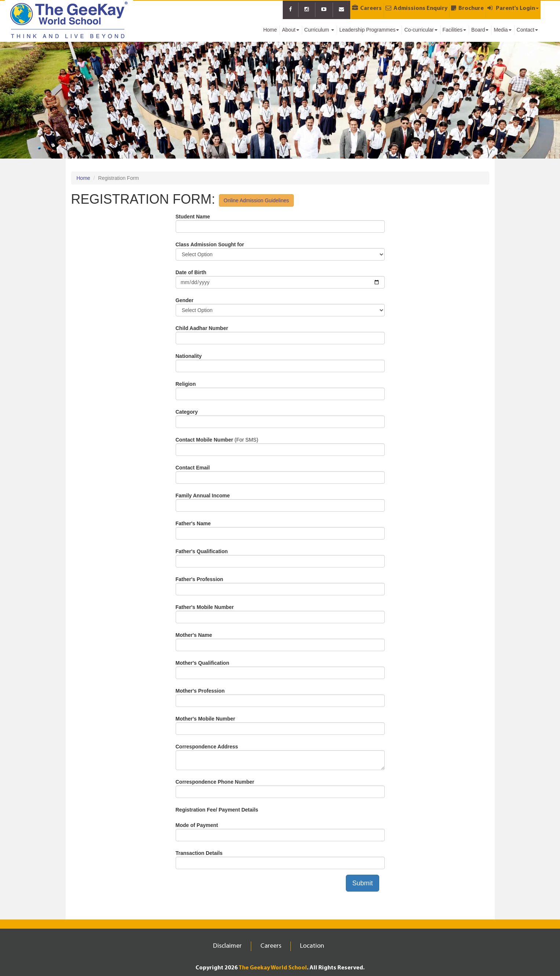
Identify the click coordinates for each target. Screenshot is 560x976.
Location (312, 946)
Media (502, 30)
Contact (527, 30)
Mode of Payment (197, 825)
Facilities (454, 30)
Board (480, 30)
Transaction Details (199, 853)
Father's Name (193, 523)
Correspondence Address (207, 747)
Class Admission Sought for (210, 244)
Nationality (189, 356)
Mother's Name (194, 635)
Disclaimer (227, 946)
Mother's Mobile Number (206, 719)
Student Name (193, 217)
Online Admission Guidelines (256, 200)
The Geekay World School (273, 968)
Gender (185, 300)
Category (187, 412)
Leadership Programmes (369, 30)
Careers (367, 8)
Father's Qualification (202, 551)
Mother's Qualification (202, 663)
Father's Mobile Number (205, 607)
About (291, 30)
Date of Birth (191, 272)
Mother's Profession (200, 691)
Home (270, 30)
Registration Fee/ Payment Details (217, 810)
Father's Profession (200, 579)
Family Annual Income (203, 496)
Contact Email (193, 468)
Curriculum (319, 30)
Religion (186, 384)
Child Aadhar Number (202, 328)
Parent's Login (513, 8)
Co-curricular (421, 30)
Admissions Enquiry (416, 8)
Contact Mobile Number (204, 440)
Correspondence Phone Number (215, 782)
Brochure (467, 8)
